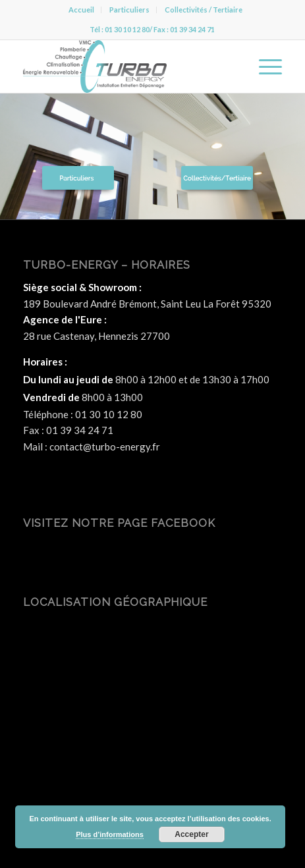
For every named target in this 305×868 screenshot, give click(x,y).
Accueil (81, 10)
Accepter (191, 834)
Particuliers (129, 10)
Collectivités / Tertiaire (204, 10)
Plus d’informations (110, 834)
